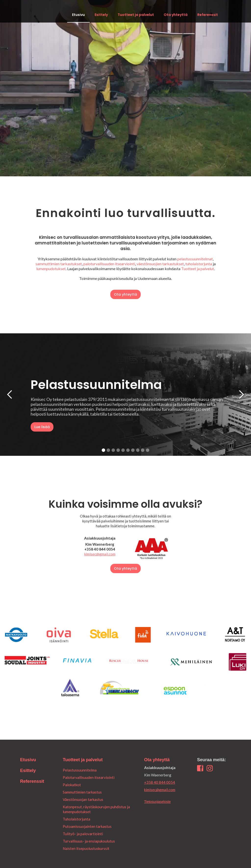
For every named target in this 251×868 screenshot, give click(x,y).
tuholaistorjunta (199, 264)
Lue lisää (42, 427)
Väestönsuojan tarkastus (83, 799)
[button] (10, 395)
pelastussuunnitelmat (195, 259)
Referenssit (208, 15)
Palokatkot (72, 785)
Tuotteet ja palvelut (136, 15)
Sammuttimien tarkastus (82, 792)
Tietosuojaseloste (157, 802)
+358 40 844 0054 (160, 782)
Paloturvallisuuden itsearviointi (89, 777)
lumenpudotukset (51, 269)
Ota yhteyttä (176, 15)
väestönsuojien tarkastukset (160, 264)
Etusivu (78, 15)
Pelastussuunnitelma (80, 770)
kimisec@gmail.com (100, 554)
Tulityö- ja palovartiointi (83, 834)
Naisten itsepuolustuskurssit (86, 848)
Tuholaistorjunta (76, 819)
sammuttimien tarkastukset (59, 264)
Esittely (101, 15)
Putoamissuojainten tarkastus (87, 826)
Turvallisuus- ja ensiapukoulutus (89, 841)
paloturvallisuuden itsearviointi (109, 264)
